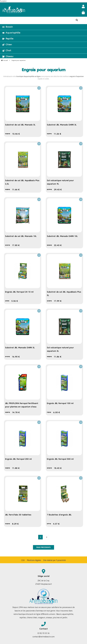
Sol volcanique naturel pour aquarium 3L (60, 350)
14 (49, 134)
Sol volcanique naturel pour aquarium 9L (60, 182)
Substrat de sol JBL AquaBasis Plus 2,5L (22, 182)
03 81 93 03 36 (43, 633)
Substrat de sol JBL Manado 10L (21, 236)
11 (57, 134)
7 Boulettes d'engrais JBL (59, 515)
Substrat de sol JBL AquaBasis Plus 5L (64, 294)
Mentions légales (34, 560)
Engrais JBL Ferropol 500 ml (60, 459)
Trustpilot (3, 1)
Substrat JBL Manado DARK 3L (62, 125)
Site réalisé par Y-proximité (54, 560)
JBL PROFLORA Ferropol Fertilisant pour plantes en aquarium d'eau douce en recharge (22, 407)
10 (7, 524)
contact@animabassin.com (43, 637)
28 (49, 245)
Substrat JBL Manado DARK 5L (20, 348)
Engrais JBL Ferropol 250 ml (18, 459)
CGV (23, 560)
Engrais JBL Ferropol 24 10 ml (19, 292)
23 (49, 468)
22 (7, 245)
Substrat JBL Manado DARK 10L (62, 236)
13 (16, 134)
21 (7, 357)
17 (16, 245)
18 (7, 413)
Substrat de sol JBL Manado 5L (20, 125)
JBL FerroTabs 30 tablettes (18, 515)
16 (8, 134)
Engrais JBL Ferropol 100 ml (60, 404)
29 (58, 190)
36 (49, 190)
